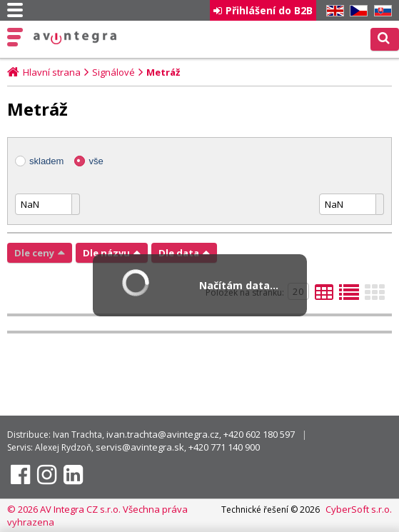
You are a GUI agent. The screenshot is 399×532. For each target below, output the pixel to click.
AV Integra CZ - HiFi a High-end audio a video (75, 38)
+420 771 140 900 (224, 447)
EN (333, 11)
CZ (356, 11)
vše (96, 161)
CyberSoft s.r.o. (359, 509)
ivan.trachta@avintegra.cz (163, 434)
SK (380, 11)
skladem (46, 161)
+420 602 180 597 (259, 434)
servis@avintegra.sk (140, 447)
